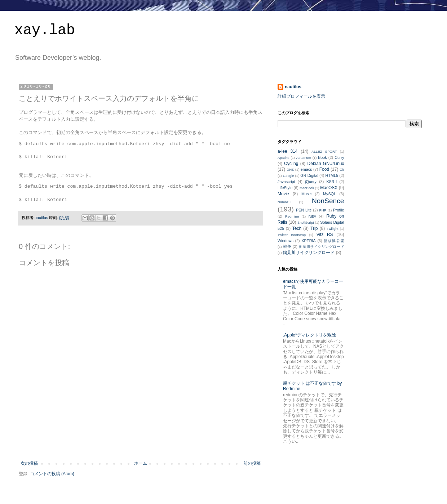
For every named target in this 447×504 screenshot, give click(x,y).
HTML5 (332, 175)
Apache (284, 158)
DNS (290, 170)
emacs (306, 169)
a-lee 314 (287, 151)
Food (324, 169)
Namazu (284, 202)
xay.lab (45, 30)
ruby (312, 216)
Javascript (286, 182)
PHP (323, 210)
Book (322, 157)
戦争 (287, 246)
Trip (314, 228)
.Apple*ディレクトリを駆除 (309, 335)
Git (342, 170)
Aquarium (304, 158)
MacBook (307, 188)
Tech (297, 228)
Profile (339, 210)
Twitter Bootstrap (292, 235)
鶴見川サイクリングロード (309, 253)
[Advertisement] (141, 441)
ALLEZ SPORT (324, 151)
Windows (286, 241)
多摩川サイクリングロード (321, 247)
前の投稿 (252, 463)
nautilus (293, 87)
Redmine (292, 216)
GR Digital (309, 175)
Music (306, 194)
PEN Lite (304, 210)
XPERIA (309, 241)
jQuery (311, 182)
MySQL (329, 194)
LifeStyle (285, 188)
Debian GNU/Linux (326, 164)
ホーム (141, 463)
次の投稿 (29, 463)
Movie (283, 194)
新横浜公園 (334, 241)
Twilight (332, 229)
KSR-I (331, 182)
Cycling (291, 164)
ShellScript (306, 222)
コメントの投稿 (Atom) (52, 474)
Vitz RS (325, 235)
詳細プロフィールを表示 (301, 96)
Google (289, 176)
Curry (339, 157)
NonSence (328, 201)
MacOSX (329, 188)
